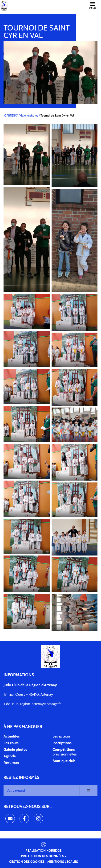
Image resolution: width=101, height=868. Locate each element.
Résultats (11, 763)
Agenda (10, 756)
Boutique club (64, 761)
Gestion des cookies (27, 862)
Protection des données (42, 856)
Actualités (12, 736)
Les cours (11, 743)
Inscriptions (62, 743)
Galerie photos (15, 750)
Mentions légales (63, 862)
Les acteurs (62, 736)
